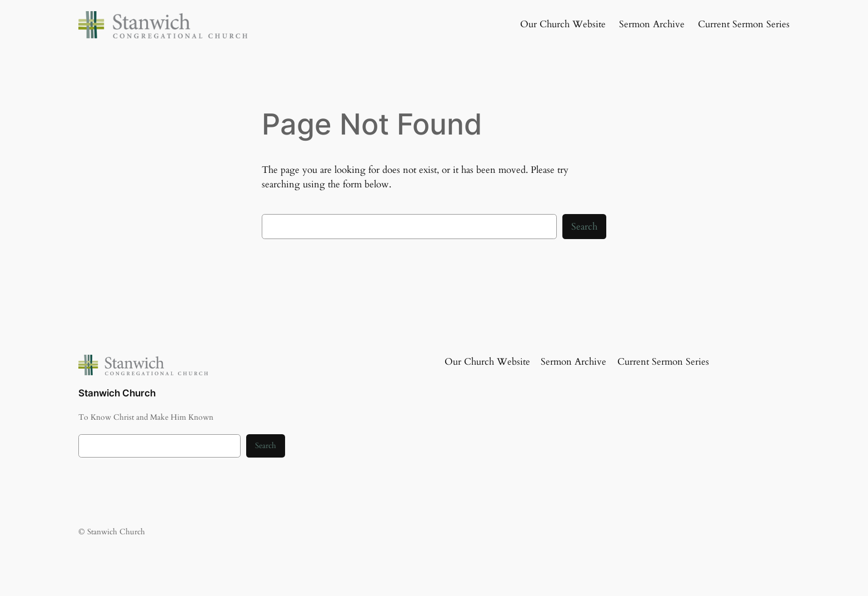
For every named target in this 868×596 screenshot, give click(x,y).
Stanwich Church (117, 393)
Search (584, 227)
